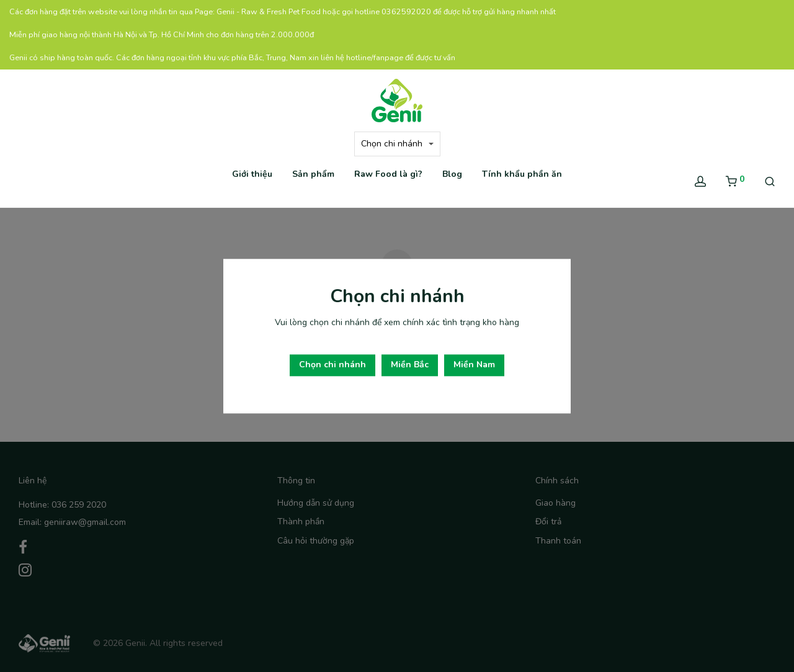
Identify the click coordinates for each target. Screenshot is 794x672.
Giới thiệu (252, 174)
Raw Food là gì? (388, 174)
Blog (452, 174)
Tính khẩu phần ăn (522, 174)
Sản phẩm (313, 174)
